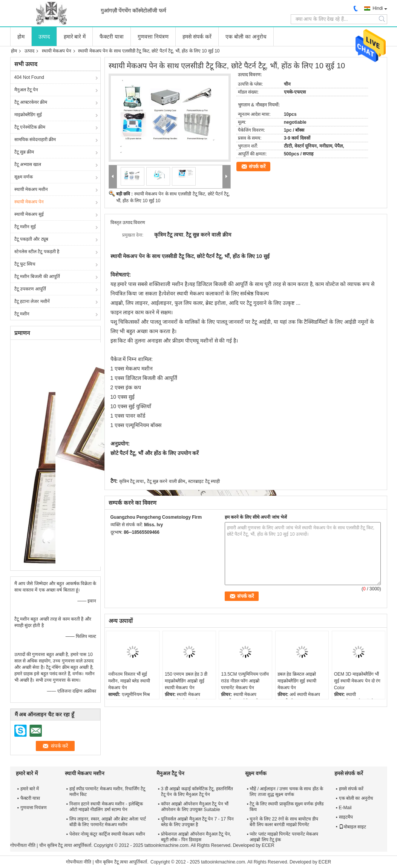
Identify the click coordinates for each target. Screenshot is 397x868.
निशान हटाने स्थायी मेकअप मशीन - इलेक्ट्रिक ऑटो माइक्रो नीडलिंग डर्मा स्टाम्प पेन (106, 807)
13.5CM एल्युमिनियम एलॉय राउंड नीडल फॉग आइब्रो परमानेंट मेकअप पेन (245, 681)
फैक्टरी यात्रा (112, 37)
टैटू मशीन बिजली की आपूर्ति (37, 277)
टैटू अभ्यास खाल (28, 164)
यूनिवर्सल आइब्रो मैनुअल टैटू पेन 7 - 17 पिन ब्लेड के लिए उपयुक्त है (197, 822)
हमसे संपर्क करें (197, 37)
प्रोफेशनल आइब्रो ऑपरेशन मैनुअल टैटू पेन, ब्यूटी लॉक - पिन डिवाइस (196, 837)
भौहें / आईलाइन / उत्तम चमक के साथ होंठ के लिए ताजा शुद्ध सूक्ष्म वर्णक (286, 792)
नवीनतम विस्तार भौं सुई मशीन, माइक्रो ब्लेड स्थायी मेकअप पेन (129, 681)
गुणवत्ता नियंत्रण (153, 37)
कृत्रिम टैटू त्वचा (132, 481)
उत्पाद (44, 37)
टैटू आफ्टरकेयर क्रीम (31, 102)
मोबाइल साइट (353, 827)
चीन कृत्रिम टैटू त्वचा (56, 845)
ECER (268, 845)
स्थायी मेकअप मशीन (31, 189)
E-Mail (345, 808)
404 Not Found (29, 77)
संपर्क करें (257, 167)
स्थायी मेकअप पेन (57, 51)
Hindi (378, 8)
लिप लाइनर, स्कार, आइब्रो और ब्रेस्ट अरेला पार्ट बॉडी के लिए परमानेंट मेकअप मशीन (108, 822)
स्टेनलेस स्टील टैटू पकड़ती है (37, 252)
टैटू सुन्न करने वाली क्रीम (166, 481)
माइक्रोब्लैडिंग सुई (28, 115)
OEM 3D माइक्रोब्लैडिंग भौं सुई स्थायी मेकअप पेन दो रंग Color (357, 681)
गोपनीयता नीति (23, 845)
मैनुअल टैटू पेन (26, 90)
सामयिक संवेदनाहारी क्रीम (35, 140)
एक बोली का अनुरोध (246, 37)
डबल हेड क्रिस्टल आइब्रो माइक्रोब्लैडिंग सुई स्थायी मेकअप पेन (297, 681)
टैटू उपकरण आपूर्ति (30, 289)
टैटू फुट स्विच (25, 264)
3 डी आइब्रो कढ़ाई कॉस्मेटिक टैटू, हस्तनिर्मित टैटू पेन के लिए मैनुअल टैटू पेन (197, 792)
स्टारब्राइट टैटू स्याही (204, 481)
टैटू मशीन (22, 314)
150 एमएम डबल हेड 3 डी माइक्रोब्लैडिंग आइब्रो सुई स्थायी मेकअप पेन (186, 681)
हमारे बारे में (75, 37)
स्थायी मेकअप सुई (29, 214)
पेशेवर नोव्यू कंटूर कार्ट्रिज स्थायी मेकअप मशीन (107, 834)
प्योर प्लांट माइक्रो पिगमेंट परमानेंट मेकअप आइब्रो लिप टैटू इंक (284, 837)
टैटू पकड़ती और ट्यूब (31, 239)
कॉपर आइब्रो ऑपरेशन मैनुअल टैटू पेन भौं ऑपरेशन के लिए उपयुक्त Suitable (195, 807)
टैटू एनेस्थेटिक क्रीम (30, 127)
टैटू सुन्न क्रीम (24, 152)
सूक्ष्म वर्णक (24, 177)
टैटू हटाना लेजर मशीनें (32, 301)
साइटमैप (346, 817)
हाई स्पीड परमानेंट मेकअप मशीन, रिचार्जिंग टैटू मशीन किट (107, 792)
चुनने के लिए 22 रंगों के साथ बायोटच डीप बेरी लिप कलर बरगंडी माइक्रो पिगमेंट (284, 822)
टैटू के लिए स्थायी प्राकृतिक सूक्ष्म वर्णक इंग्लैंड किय (286, 807)
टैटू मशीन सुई (25, 227)
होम (21, 37)
